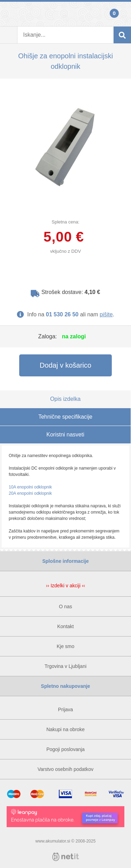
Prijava (9, 14)
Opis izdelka (65, 399)
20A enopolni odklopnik (30, 493)
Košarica (122, 14)
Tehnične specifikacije (65, 417)
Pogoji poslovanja (66, 749)
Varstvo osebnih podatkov (65, 769)
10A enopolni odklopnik (30, 487)
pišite (106, 314)
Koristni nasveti (65, 435)
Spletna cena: (66, 222)
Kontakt (65, 626)
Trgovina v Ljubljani (65, 666)
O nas (65, 606)
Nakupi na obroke (66, 729)
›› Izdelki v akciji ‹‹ (65, 586)
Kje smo (65, 646)
